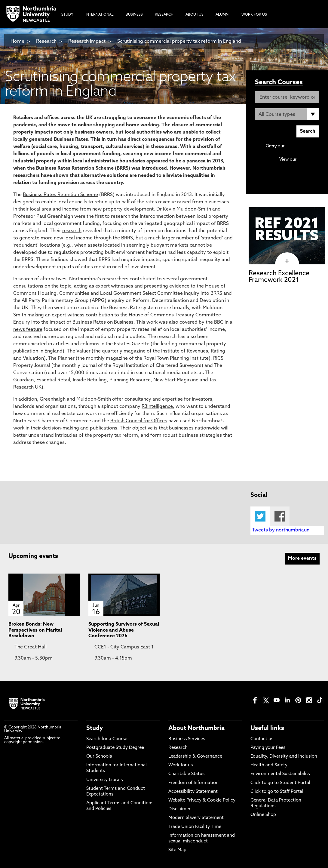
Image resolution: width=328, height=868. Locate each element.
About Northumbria (196, 728)
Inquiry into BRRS (203, 294)
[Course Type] (287, 114)
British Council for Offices (139, 421)
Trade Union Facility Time (195, 827)
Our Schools (99, 757)
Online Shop (263, 815)
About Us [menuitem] (195, 15)
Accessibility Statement (193, 792)
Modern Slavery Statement (196, 818)
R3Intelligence (157, 407)
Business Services (187, 739)
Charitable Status (186, 774)
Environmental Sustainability (280, 774)
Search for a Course (107, 739)
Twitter (260, 516)
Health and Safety (269, 765)
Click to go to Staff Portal (277, 792)
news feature (28, 330)
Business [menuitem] (134, 15)
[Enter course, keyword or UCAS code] (287, 97)
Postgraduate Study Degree (115, 748)
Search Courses (279, 83)
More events (302, 559)
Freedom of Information (193, 783)
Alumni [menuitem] (222, 15)
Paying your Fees (268, 748)
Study (95, 728)
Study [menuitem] (67, 15)
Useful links (267, 728)
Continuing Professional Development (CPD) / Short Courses (292, 165)
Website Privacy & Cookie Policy (202, 800)
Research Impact (87, 42)
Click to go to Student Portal (280, 783)
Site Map (177, 850)
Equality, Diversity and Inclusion (284, 757)
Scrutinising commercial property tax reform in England (179, 42)
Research (46, 42)
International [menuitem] (100, 15)
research (72, 231)
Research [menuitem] (164, 15)
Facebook (280, 516)
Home (17, 42)
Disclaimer (179, 809)
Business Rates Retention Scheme (60, 195)
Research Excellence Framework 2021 (279, 277)
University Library (105, 780)
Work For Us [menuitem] (254, 15)
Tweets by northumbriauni (281, 530)
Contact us (262, 739)
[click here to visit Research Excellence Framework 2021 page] (287, 261)
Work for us (181, 765)
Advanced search (302, 146)
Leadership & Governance (195, 757)
